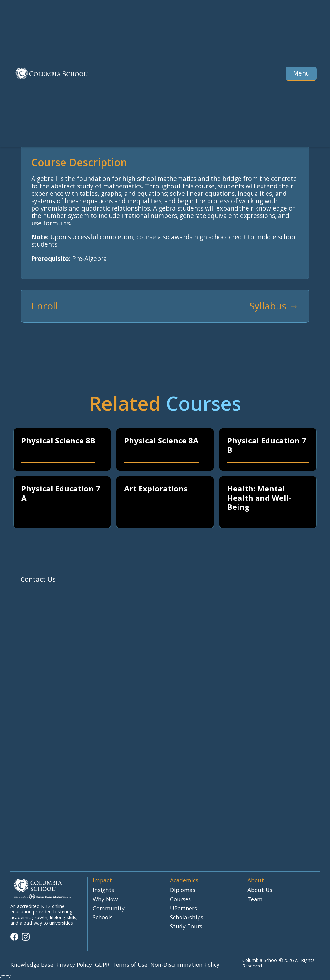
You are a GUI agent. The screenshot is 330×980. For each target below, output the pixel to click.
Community (109, 909)
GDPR (102, 965)
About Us (260, 890)
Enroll (45, 306)
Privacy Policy (74, 965)
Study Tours (186, 927)
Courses (180, 899)
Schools (103, 918)
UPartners (184, 909)
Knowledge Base (32, 965)
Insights (103, 890)
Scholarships (187, 918)
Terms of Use (130, 965)
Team (255, 899)
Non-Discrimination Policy (185, 965)
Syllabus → (274, 306)
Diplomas (183, 890)
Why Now (105, 899)
